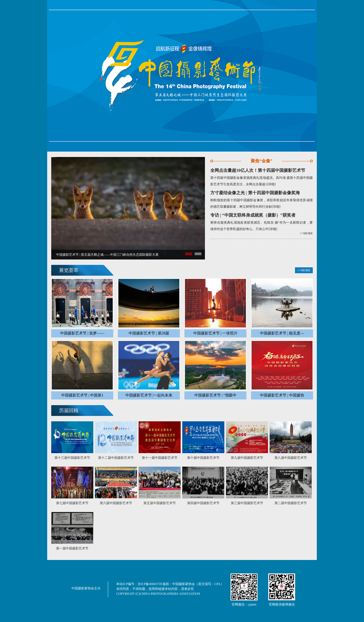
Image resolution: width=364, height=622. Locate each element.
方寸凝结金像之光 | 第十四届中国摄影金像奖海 (255, 193)
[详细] (271, 184)
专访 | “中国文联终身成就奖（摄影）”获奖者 (253, 215)
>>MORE (306, 233)
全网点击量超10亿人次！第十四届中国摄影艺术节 (258, 170)
